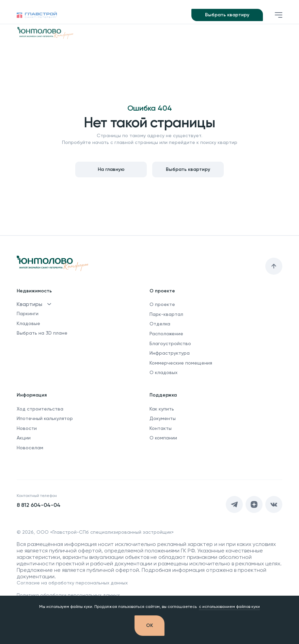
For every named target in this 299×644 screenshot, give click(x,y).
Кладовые (28, 323)
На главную (111, 169)
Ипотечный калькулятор (45, 418)
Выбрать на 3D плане (42, 333)
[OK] (149, 626)
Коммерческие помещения (181, 363)
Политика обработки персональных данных (68, 595)
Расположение (166, 334)
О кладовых (163, 372)
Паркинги (28, 313)
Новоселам (30, 448)
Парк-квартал (166, 314)
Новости (27, 428)
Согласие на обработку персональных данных (72, 583)
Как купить (162, 409)
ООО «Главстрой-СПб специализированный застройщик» (105, 532)
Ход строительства (40, 409)
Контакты (161, 428)
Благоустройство (170, 343)
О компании (163, 438)
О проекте (162, 304)
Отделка (160, 324)
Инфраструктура (170, 353)
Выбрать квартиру (227, 15)
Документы (163, 418)
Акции (24, 438)
